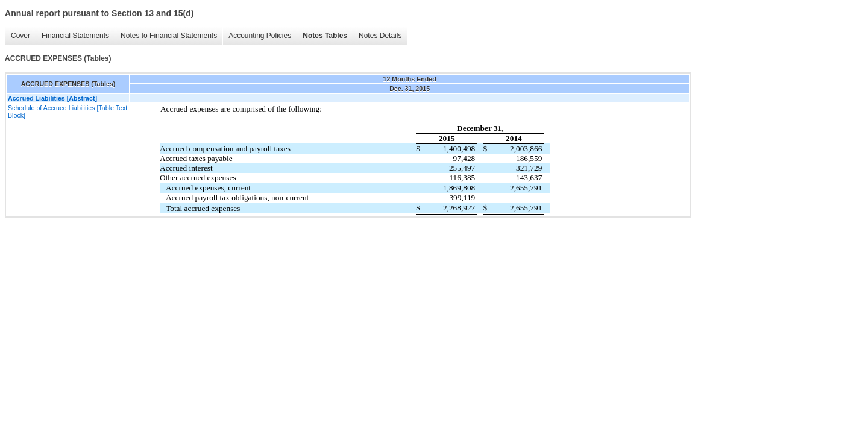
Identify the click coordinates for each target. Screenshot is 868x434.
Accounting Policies (260, 36)
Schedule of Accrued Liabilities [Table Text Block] (68, 112)
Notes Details (380, 36)
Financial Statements (75, 36)
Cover (20, 36)
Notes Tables (325, 36)
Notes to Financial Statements (169, 36)
